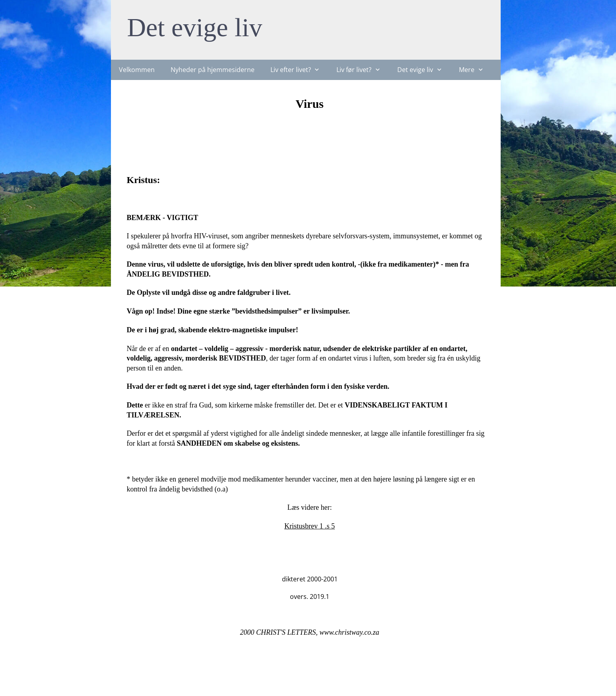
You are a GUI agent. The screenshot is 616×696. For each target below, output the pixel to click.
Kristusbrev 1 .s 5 (310, 526)
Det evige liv (195, 27)
